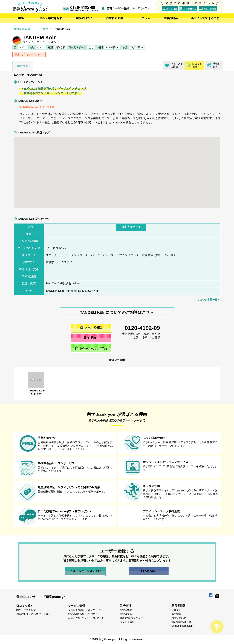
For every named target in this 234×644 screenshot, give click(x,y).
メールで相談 (91, 327)
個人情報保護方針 (181, 622)
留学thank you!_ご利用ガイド (84, 614)
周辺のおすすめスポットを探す (34, 614)
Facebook (149, 571)
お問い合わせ (179, 618)
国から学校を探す (51, 18)
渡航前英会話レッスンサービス (85, 610)
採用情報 (176, 614)
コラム (146, 18)
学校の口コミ (84, 18)
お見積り (91, 338)
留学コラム (126, 614)
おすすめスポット (117, 18)
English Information (182, 626)
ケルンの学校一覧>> (209, 300)
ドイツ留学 (42, 29)
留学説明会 (171, 18)
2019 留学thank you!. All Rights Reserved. (118, 639)
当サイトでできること (205, 18)
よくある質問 (127, 622)
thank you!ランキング (132, 618)
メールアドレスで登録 (85, 571)
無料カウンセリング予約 (91, 348)
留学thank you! (22, 29)
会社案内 (176, 610)
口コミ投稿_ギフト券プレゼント (86, 618)
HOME (22, 18)
